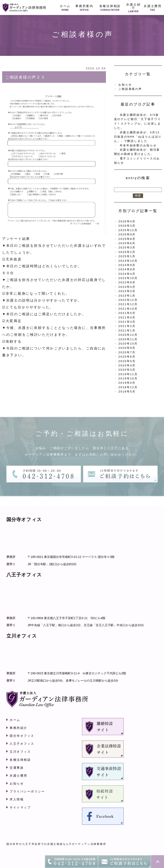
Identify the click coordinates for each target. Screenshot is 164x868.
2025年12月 (128, 230)
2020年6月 (127, 357)
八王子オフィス (22, 744)
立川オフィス (20, 752)
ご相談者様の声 (130, 89)
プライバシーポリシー (27, 791)
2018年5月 (127, 392)
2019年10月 (128, 378)
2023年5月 (127, 287)
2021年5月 (127, 313)
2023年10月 (128, 278)
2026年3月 (127, 226)
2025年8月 (127, 239)
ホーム (15, 720)
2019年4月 (127, 383)
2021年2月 (127, 326)
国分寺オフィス (22, 736)
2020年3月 (127, 370)
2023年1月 (127, 296)
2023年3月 (127, 291)
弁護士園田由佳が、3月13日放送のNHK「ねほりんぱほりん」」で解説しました (138, 137)
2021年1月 (127, 331)
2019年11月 (128, 374)
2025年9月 (127, 234)
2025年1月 (127, 256)
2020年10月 (128, 344)
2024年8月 (127, 269)
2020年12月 (128, 335)
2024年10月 (128, 261)
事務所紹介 (18, 728)
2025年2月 (127, 252)
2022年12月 (128, 300)
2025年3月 (127, 247)
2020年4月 (127, 365)
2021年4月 (127, 317)
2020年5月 (127, 361)
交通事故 (17, 768)
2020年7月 (127, 352)
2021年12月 (128, 304)
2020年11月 (128, 339)
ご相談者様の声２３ (25, 77)
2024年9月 (127, 265)
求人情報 (17, 799)
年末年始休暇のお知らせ (138, 145)
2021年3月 (127, 322)
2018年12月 (128, 387)
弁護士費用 (18, 776)
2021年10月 (128, 309)
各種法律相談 (20, 760)
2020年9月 (127, 348)
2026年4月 (127, 221)
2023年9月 (127, 282)
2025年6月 (127, 243)
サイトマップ (20, 807)
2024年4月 (127, 274)
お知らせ (125, 85)
